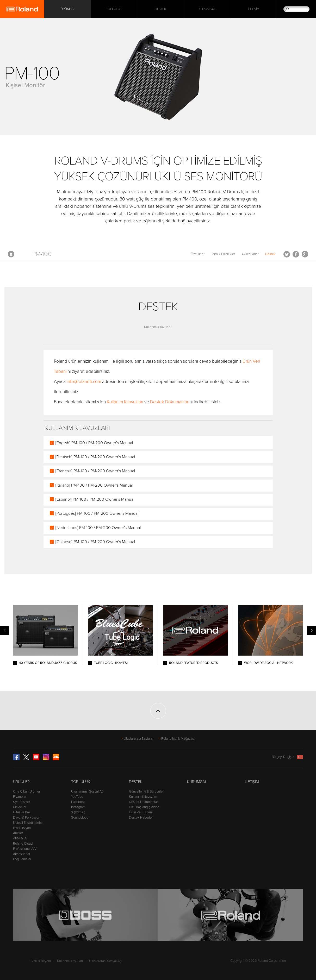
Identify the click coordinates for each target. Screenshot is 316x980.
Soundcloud (80, 818)
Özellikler (198, 254)
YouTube (77, 797)
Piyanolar (20, 797)
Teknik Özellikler (223, 254)
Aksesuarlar (250, 254)
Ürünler (21, 782)
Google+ (305, 254)
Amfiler (18, 833)
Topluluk (114, 9)
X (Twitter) (78, 812)
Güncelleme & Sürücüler (146, 791)
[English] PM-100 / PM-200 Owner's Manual (94, 443)
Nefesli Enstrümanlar (28, 823)
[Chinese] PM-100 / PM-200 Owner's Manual (95, 542)
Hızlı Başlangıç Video (144, 807)
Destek (160, 9)
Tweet (287, 254)
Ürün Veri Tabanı (141, 812)
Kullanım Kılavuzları (158, 327)
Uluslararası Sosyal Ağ (87, 791)
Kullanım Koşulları (70, 961)
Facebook (296, 254)
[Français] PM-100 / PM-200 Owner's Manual (95, 471)
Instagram (78, 807)
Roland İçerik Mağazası (178, 739)
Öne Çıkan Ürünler (27, 791)
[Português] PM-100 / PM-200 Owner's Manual (97, 513)
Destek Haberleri (141, 818)
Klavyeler (20, 807)
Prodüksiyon (22, 828)
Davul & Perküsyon (27, 818)
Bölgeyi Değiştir (287, 757)
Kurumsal (207, 9)
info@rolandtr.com (84, 382)
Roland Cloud (23, 844)
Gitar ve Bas (22, 812)
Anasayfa (11, 254)
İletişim (254, 9)
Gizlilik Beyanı (41, 961)
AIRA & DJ (20, 838)
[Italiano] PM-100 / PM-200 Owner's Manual (94, 485)
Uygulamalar (22, 859)
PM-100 (42, 254)
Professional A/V (25, 849)
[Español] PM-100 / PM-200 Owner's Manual (95, 499)
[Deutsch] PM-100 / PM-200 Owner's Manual (95, 457)
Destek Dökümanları (170, 402)
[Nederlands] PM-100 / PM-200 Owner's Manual (98, 528)
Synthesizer (21, 802)
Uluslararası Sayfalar (139, 739)
